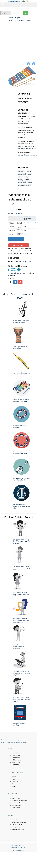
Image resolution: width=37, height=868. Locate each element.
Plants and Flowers (17, 803)
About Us (14, 820)
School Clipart (16, 753)
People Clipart (16, 758)
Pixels (19, 217)
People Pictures (16, 805)
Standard (20, 214)
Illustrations (15, 784)
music (29, 171)
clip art (30, 182)
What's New (15, 765)
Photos (14, 779)
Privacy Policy (16, 827)
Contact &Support (17, 825)
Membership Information (19, 822)
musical (27, 180)
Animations (15, 781)
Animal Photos (16, 808)
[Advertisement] (17, 40)
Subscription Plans (17, 273)
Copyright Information (18, 829)
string (27, 177)
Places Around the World (19, 801)
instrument (22, 174)
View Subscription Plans (28, 148)
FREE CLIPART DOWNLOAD (12, 223)
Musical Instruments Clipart (21, 21)
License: (11, 214)
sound (29, 174)
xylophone (21, 171)
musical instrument (24, 185)
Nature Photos (16, 798)
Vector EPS (11, 227)
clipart (20, 177)
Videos (14, 786)
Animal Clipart (16, 755)
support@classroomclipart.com (27, 155)
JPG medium (12, 230)
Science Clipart (16, 762)
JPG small (11, 234)
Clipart (18, 18)
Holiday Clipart (16, 760)
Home (11, 18)
